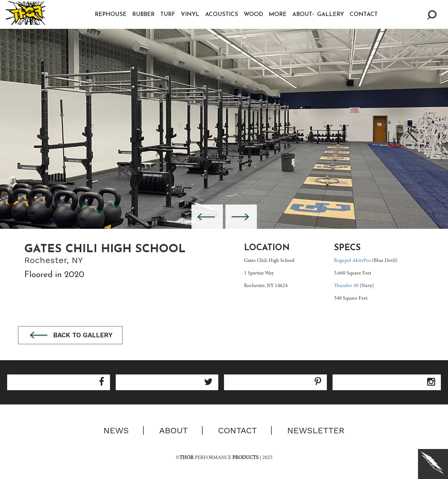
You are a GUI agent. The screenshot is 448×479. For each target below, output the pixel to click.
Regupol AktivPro (352, 261)
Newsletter (316, 432)
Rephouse (113, 15)
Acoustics (224, 15)
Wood (255, 15)
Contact (366, 15)
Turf (170, 15)
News (116, 432)
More (280, 15)
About (304, 15)
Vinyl (192, 15)
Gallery (333, 15)
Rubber (145, 15)
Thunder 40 (346, 286)
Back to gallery (79, 336)
